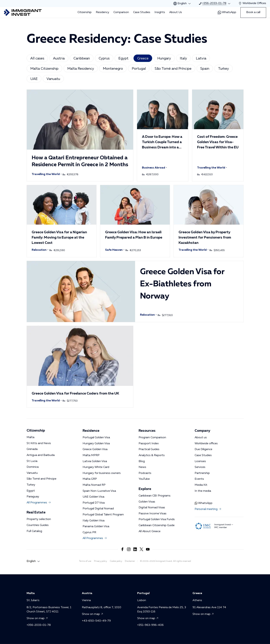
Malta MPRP (91, 455)
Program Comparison (152, 438)
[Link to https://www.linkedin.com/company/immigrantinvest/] (135, 549)
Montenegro (113, 69)
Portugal (139, 69)
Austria (59, 58)
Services (200, 467)
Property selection (39, 519)
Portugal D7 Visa (94, 503)
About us (201, 438)
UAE (34, 79)
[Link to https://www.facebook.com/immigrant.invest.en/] (122, 549)
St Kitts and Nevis (39, 443)
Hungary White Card (96, 467)
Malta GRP (90, 479)
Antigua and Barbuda (41, 455)
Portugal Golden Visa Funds (157, 519)
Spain (205, 69)
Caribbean (82, 58)
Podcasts (145, 473)
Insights (160, 12)
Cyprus (104, 58)
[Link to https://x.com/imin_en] (141, 549)
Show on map (38, 619)
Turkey (224, 69)
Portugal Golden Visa (96, 438)
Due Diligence (203, 449)
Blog (142, 461)
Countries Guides (38, 525)
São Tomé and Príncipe (173, 69)
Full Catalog (34, 531)
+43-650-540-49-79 (96, 621)
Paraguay (33, 497)
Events (199, 479)
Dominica (33, 467)
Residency (103, 12)
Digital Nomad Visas (152, 508)
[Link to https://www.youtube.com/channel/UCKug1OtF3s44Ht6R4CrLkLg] (148, 549)
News (142, 467)
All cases (37, 58)
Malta (30, 437)
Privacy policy (100, 561)
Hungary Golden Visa (96, 444)
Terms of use (85, 561)
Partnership (202, 473)
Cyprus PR (89, 532)
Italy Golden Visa (94, 521)
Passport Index (149, 444)
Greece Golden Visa (95, 449)
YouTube (144, 479)
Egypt (123, 58)
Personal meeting (208, 509)
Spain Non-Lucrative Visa (99, 491)
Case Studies (142, 12)
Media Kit (201, 485)
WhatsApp (227, 13)
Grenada (32, 449)
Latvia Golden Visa (95, 461)
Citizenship (85, 12)
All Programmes (39, 503)
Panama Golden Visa (96, 526)
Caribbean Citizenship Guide (157, 525)
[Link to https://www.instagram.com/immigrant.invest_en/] (129, 549)
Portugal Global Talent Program (103, 515)
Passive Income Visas (153, 514)
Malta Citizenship (44, 69)
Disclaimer (130, 561)
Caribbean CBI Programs (155, 496)
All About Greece (150, 531)
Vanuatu (53, 79)
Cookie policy (116, 561)
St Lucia (32, 461)
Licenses (200, 461)
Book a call (253, 12)
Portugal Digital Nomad (98, 509)
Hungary (164, 58)
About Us (176, 12)
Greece (143, 58)
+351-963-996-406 (150, 625)
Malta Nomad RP (94, 485)
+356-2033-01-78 (39, 625)
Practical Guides (149, 449)
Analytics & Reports (152, 455)
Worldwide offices (206, 444)
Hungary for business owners (102, 473)
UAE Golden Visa (93, 497)
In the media (203, 491)
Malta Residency (81, 69)
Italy (183, 58)
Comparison (121, 12)
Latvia (201, 58)
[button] (80, 135)
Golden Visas (147, 502)
